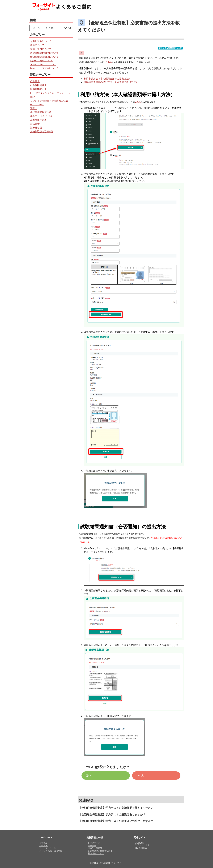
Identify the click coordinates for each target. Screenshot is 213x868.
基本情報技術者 (38, 120)
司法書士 (35, 124)
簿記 (33, 97)
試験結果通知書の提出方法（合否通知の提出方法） (111, 82)
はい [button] (88, 775)
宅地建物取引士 (38, 89)
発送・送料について (41, 49)
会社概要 (43, 843)
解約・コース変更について (44, 68)
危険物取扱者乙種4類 (41, 132)
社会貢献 (43, 845)
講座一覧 (92, 845)
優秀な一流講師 (95, 848)
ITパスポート (37, 105)
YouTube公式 (141, 848)
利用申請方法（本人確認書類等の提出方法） (107, 79)
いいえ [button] (140, 775)
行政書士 (35, 81)
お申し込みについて (41, 41)
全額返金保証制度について (170, 48)
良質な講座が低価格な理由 (100, 851)
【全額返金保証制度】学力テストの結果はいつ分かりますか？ (116, 821)
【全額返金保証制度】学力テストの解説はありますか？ (112, 815)
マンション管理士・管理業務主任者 (49, 101)
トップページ (94, 843)
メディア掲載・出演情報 (51, 851)
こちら (109, 62)
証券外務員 (36, 128)
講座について (37, 45)
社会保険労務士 (38, 85)
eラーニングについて (41, 61)
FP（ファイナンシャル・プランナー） (51, 93)
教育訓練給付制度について (44, 53)
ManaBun (139, 843)
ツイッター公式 (142, 845)
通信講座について (96, 853)
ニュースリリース (48, 848)
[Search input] (48, 28)
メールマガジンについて (43, 64)
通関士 (34, 108)
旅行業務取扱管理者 (41, 112)
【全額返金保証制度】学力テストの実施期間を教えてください (116, 808)
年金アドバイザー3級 (41, 116)
